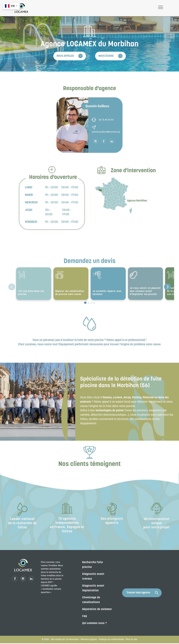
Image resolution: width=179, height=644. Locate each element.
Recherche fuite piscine (93, 566)
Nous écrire (106, 56)
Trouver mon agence (142, 594)
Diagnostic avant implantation (93, 589)
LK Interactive (72, 640)
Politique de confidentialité (111, 640)
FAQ (85, 617)
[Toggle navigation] (161, 8)
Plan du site (132, 640)
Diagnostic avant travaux (93, 577)
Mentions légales (89, 640)
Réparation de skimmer (97, 610)
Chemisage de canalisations (91, 601)
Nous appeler (65, 56)
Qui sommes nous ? (95, 624)
